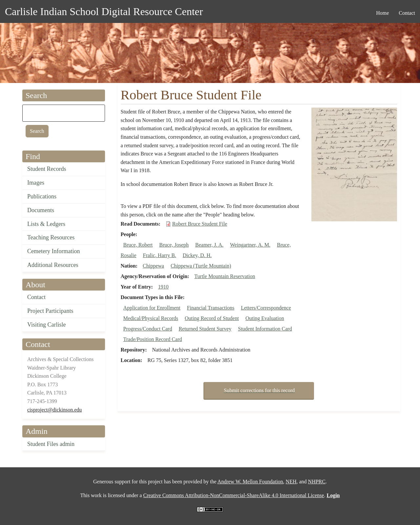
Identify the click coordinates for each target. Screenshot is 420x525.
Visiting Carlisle (46, 325)
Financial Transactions (211, 308)
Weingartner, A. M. (250, 245)
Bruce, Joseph (174, 245)
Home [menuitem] (382, 13)
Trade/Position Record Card (153, 339)
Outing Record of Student (212, 318)
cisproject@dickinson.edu (54, 410)
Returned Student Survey (205, 329)
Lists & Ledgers (46, 224)
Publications (42, 196)
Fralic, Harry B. (160, 255)
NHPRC (317, 482)
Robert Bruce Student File (200, 224)
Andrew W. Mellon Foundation (250, 482)
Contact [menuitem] (407, 13)
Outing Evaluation (265, 318)
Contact (36, 297)
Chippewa (153, 266)
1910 (163, 287)
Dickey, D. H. (197, 255)
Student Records (47, 169)
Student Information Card (265, 329)
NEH (291, 482)
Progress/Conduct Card (148, 329)
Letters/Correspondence (266, 308)
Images (36, 183)
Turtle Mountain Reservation (225, 276)
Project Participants (50, 311)
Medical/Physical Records (151, 318)
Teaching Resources (51, 237)
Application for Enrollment (152, 308)
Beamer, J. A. (209, 245)
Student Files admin (51, 444)
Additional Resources (53, 265)
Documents (41, 210)
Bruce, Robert (138, 245)
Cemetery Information (53, 251)
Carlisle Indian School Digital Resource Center (104, 11)
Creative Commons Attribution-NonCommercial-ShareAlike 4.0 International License (233, 495)
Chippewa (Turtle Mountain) (201, 266)
